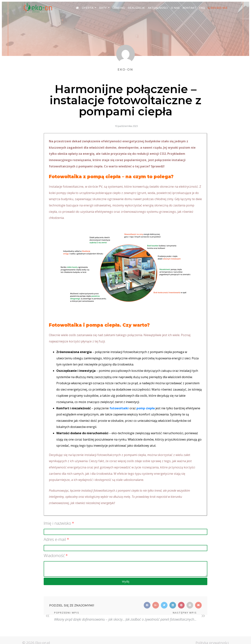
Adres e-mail (55, 539)
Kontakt (189, 8)
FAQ (202, 8)
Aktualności (158, 8)
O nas (175, 8)
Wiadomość (54, 555)
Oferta (88, 8)
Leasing (119, 8)
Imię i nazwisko (57, 523)
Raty (103, 8)
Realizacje (136, 8)
